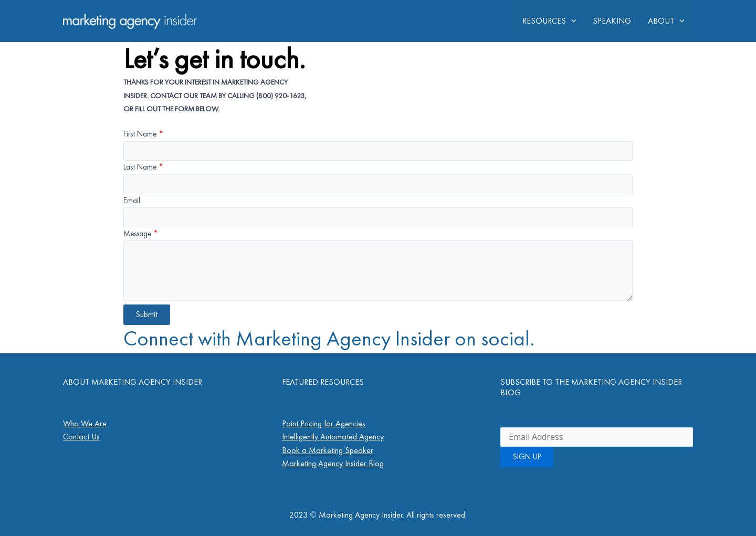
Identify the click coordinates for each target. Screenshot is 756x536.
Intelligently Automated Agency (333, 437)
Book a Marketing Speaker (328, 450)
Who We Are (85, 423)
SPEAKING (612, 21)
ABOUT (666, 21)
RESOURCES (549, 21)
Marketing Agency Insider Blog (333, 463)
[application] (571, 21)
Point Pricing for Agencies (324, 423)
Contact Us (81, 437)
